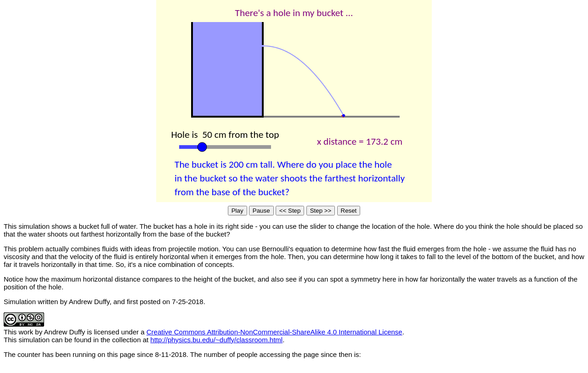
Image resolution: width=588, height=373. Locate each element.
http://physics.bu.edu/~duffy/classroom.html (216, 340)
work (26, 332)
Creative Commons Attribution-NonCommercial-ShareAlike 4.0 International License (274, 332)
